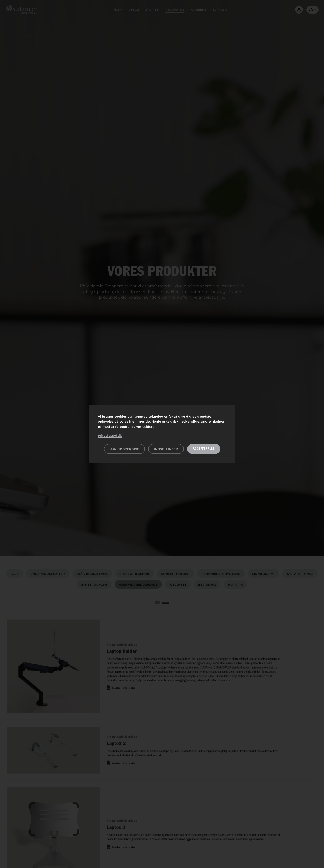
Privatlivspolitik (110, 435)
